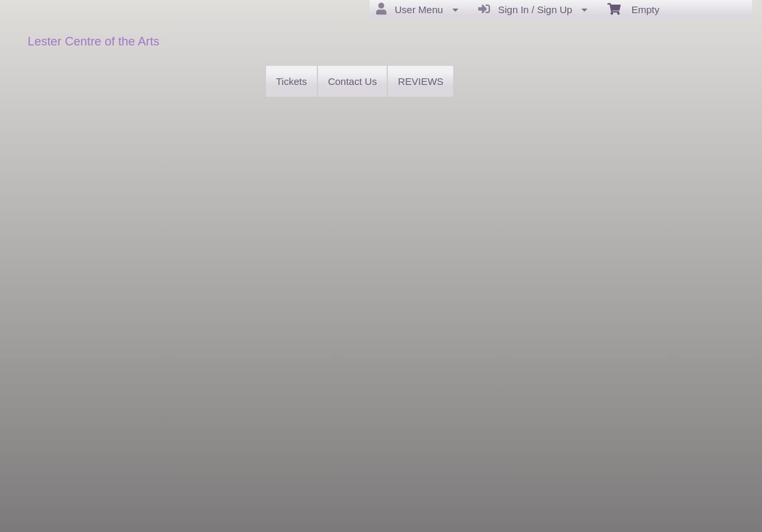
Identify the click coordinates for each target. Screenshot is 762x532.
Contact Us (352, 81)
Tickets (291, 81)
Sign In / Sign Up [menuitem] (533, 9)
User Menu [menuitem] (417, 9)
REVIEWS (421, 81)
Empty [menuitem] (633, 9)
